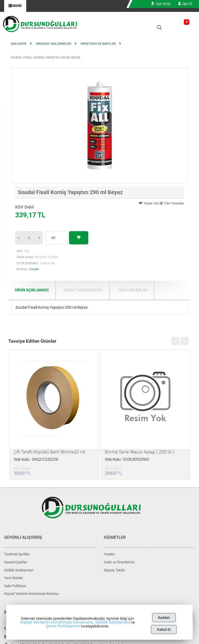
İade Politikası (15, 586)
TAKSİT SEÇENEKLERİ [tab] (83, 290)
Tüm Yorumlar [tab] (132, 290)
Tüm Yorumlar (172, 203)
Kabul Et (164, 630)
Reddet (164, 618)
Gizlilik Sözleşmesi (19, 570)
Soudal (34, 269)
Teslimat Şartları (17, 554)
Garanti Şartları (16, 562)
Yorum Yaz (149, 203)
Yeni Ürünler (14, 578)
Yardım (109, 554)
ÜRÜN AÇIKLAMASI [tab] (32, 290)
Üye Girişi (161, 4)
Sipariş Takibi (114, 570)
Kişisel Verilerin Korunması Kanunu (31, 594)
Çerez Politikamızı (63, 626)
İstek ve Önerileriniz (119, 562)
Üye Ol (185, 4)
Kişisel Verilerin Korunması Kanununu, (57, 622)
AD (53, 238)
